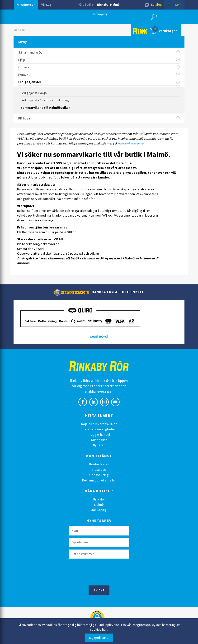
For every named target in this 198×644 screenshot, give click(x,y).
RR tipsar (99, 118)
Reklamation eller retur (99, 480)
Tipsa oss (99, 470)
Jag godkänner (99, 638)
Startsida (19, 30)
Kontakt (99, 74)
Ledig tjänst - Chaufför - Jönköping (45, 100)
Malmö (115, 5)
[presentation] (105, 571)
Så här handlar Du (99, 52)
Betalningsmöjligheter (99, 429)
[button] (154, 17)
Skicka (99, 590)
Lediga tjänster (99, 82)
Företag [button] (46, 5)
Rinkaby (103, 5)
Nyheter (99, 445)
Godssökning (99, 475)
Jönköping (100, 14)
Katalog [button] (151, 5)
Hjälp (99, 60)
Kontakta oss (99, 464)
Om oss (99, 67)
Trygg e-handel (99, 435)
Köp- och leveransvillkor (99, 424)
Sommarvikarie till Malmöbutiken (45, 108)
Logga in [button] (173, 5)
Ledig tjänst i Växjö (34, 93)
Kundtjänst (99, 440)
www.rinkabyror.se (130, 143)
